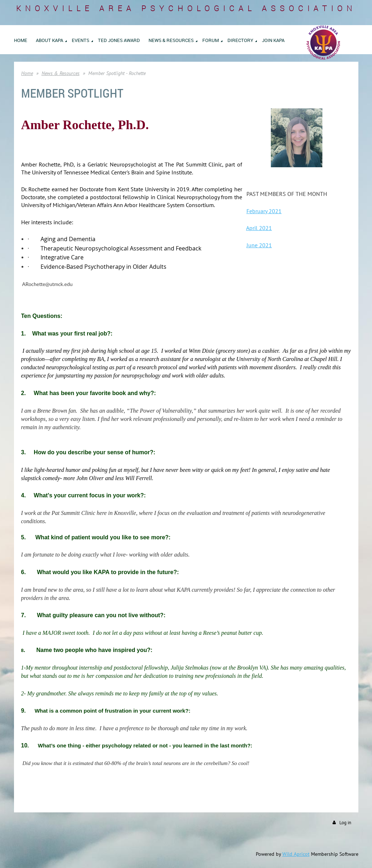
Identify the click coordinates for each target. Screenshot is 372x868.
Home (27, 73)
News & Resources (61, 73)
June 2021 (259, 245)
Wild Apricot (296, 854)
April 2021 (259, 228)
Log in (345, 823)
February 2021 (264, 211)
